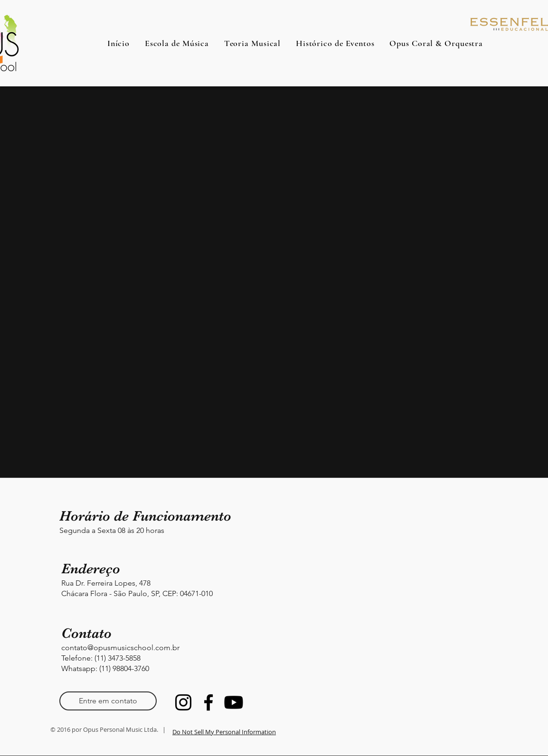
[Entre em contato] (108, 701)
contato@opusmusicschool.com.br (120, 648)
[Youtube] (234, 702)
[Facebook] (208, 702)
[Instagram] (183, 702)
